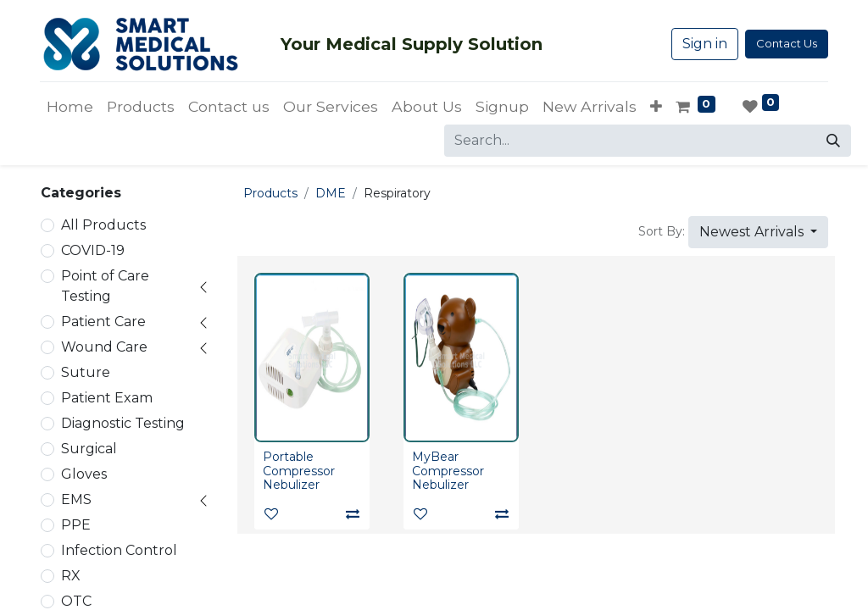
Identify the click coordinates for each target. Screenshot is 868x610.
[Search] (833, 141)
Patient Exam (107, 398)
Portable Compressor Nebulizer (299, 471)
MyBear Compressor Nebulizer (448, 471)
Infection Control (119, 550)
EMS (76, 499)
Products (270, 193)
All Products (103, 225)
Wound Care (104, 347)
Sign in (705, 44)
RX (71, 576)
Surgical (89, 449)
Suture (86, 372)
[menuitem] (70, 107)
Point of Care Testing (105, 286)
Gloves (84, 474)
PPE (76, 525)
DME (331, 193)
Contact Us (787, 43)
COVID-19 (93, 250)
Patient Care (103, 322)
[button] (656, 107)
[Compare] (353, 514)
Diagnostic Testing (123, 423)
